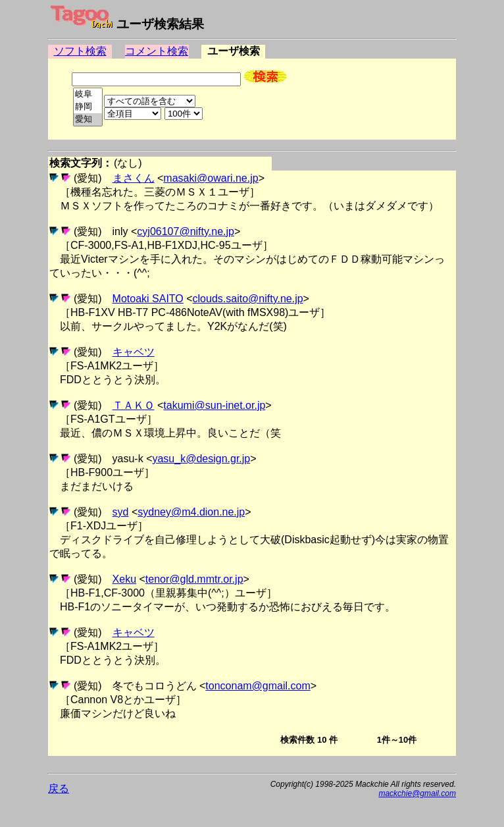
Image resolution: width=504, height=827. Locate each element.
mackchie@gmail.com (417, 793)
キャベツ (134, 352)
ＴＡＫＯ (134, 405)
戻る (59, 788)
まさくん (134, 178)
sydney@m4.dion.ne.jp (191, 512)
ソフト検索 (80, 51)
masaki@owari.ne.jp (211, 178)
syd (121, 512)
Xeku (124, 579)
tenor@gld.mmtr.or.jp (194, 579)
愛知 (88, 120)
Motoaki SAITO (148, 299)
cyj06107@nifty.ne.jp (186, 231)
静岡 (88, 107)
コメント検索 (157, 51)
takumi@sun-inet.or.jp (214, 405)
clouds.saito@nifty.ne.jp (248, 299)
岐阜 (88, 94)
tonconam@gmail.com (258, 686)
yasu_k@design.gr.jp (201, 459)
